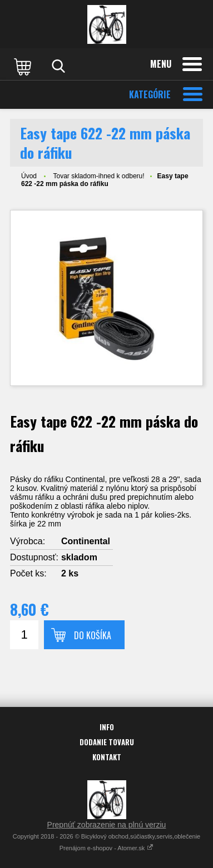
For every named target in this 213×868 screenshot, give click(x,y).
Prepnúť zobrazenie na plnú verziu (107, 825)
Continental (86, 541)
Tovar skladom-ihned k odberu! (98, 176)
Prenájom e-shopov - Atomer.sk (107, 848)
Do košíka (93, 635)
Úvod (29, 176)
